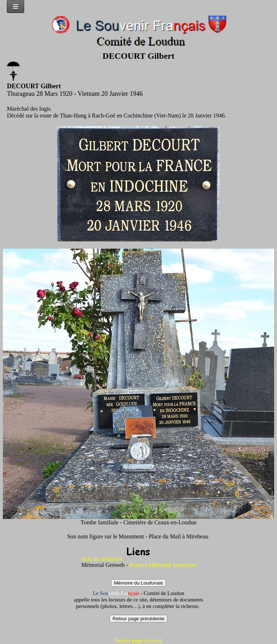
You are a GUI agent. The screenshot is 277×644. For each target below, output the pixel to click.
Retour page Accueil (139, 641)
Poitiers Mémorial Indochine (162, 565)
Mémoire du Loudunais (138, 583)
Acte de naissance (102, 559)
